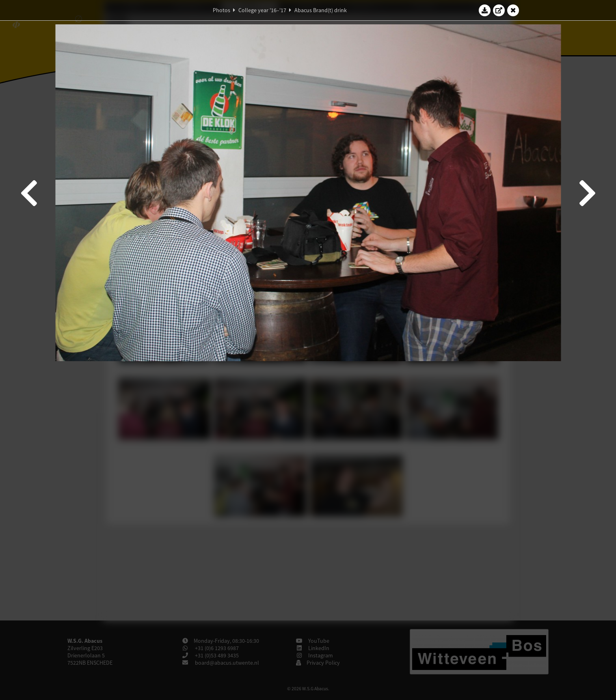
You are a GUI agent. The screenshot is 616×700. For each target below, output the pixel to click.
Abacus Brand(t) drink (321, 10)
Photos (222, 10)
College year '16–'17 (262, 10)
